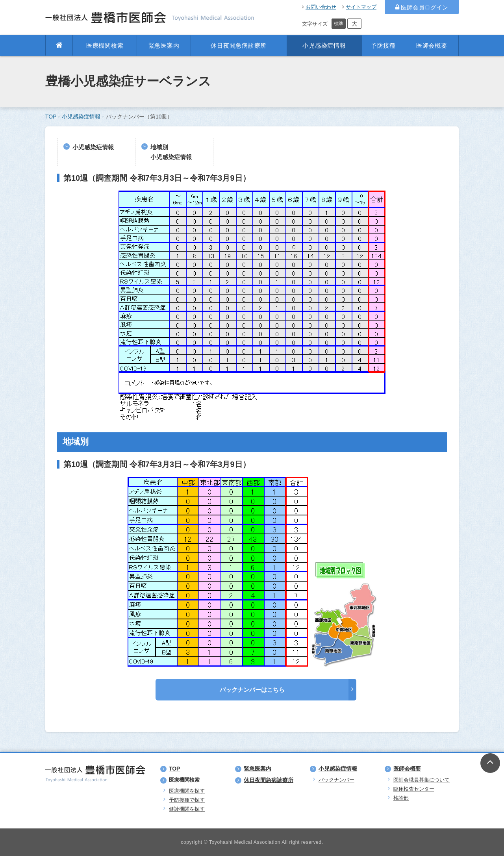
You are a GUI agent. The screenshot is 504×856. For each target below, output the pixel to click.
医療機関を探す (187, 791)
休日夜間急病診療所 (239, 45)
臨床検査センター (414, 789)
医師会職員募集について (422, 780)
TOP (51, 117)
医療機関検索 (105, 45)
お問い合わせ (319, 7)
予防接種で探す (187, 800)
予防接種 (383, 45)
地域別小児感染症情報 (171, 152)
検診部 (401, 798)
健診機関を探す (187, 809)
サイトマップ (359, 7)
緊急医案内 (164, 45)
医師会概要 (432, 45)
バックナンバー (336, 780)
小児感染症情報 (324, 45)
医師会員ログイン (422, 7)
